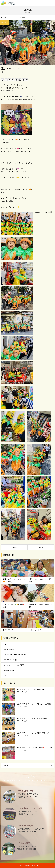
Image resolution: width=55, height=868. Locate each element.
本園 (5, 675)
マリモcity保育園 (9, 649)
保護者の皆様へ (9, 670)
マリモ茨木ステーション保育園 (14, 665)
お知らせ (38, 212)
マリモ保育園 (27, 777)
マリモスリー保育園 (46, 212)
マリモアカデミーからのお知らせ (15, 655)
